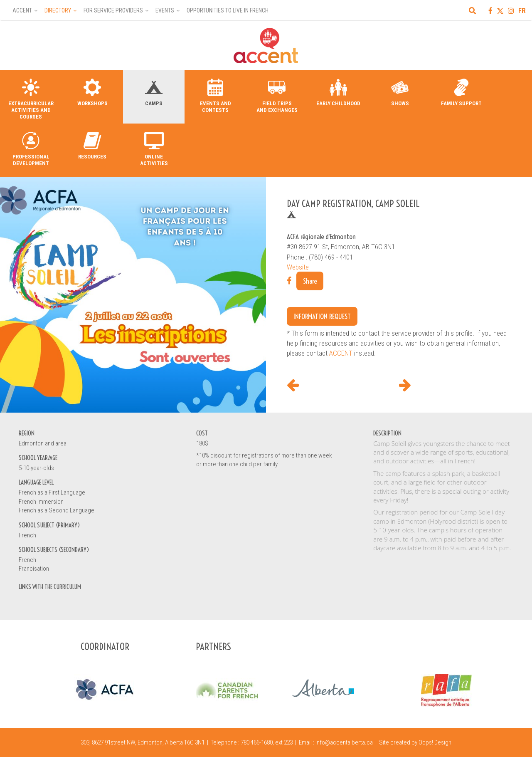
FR (522, 10)
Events (165, 10)
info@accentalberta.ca (344, 742)
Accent (22, 10)
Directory (58, 10)
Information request (322, 316)
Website (298, 267)
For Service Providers (113, 10)
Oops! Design (435, 742)
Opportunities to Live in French (228, 10)
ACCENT (341, 353)
